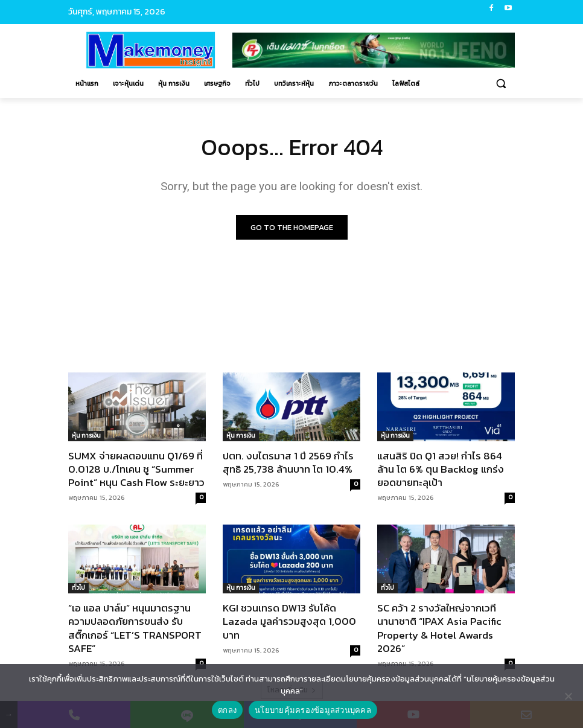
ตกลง (227, 710)
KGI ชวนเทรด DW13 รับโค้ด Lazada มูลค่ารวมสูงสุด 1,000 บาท (289, 622)
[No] (568, 696)
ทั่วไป (78, 588)
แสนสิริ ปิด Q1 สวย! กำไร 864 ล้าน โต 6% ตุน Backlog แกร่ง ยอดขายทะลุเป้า (441, 469)
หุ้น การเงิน (86, 436)
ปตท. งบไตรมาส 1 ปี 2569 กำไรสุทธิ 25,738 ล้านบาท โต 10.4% (288, 462)
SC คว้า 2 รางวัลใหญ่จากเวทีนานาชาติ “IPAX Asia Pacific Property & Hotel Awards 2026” (439, 628)
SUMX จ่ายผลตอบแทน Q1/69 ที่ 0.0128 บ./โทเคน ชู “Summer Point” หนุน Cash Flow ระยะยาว (136, 469)
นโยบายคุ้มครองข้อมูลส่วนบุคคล (313, 710)
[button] (501, 84)
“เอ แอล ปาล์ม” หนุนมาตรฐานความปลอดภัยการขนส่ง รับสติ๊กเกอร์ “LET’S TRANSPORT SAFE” (135, 628)
